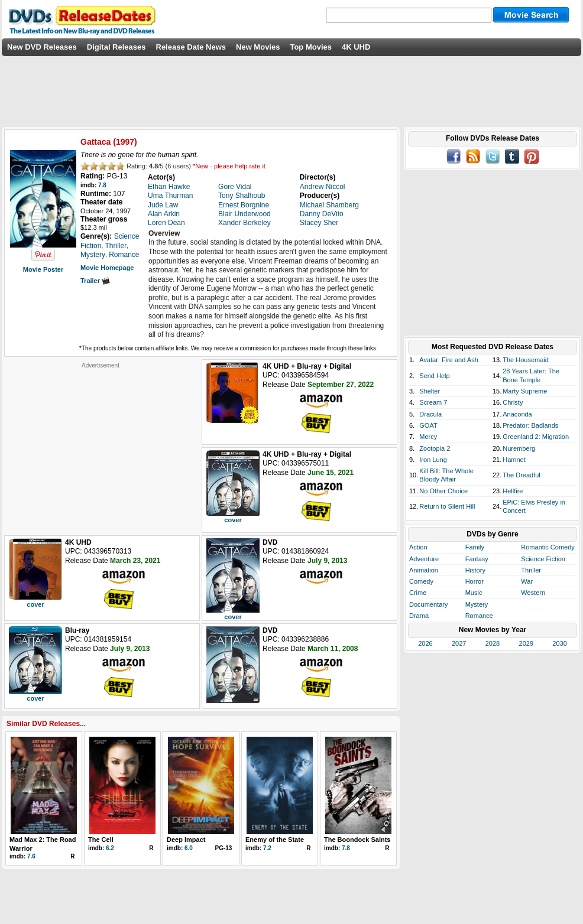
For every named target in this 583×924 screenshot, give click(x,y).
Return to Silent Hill (447, 506)
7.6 (31, 856)
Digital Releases (116, 47)
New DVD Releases (42, 47)
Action (418, 547)
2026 (425, 643)
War (527, 581)
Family (475, 547)
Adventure (424, 559)
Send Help (434, 376)
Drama (419, 616)
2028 (493, 643)
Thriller (531, 570)
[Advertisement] (101, 443)
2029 (526, 643)
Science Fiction (543, 559)
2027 (459, 643)
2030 (559, 643)
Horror (475, 581)
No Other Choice (443, 491)
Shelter (430, 391)
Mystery (477, 604)
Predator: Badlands (530, 425)
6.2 (110, 848)
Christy (513, 402)
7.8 (102, 185)
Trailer (95, 281)
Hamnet (514, 460)
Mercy (428, 437)
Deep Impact (186, 840)
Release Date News (191, 47)
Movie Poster (43, 269)
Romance (479, 616)
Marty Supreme (525, 391)
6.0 (189, 848)
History (475, 570)
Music (474, 593)
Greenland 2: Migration (536, 437)
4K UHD (356, 47)
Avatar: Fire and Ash (448, 360)
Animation (424, 570)
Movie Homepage (107, 268)
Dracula (430, 414)
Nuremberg (519, 448)
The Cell (101, 840)
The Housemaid (526, 360)
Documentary (428, 604)
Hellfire (513, 491)
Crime (418, 593)
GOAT (428, 425)
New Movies (258, 47)
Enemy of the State (275, 840)
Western (533, 593)
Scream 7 (433, 402)
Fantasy (477, 559)
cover (233, 520)
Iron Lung (433, 460)
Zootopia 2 (435, 448)
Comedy (421, 581)
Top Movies (311, 47)
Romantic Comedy (548, 547)
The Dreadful (522, 475)
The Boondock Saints (357, 840)
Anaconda (517, 414)
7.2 (267, 848)
